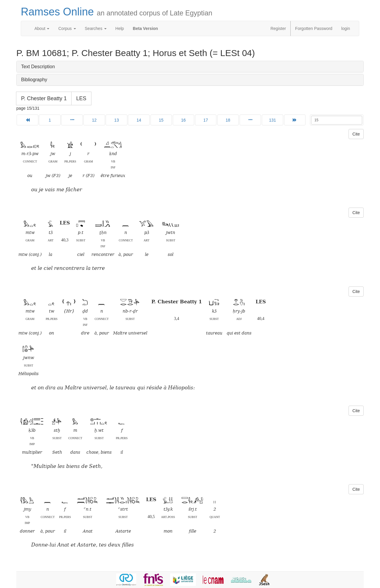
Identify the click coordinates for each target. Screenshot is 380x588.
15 (161, 120)
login (346, 28)
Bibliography (34, 80)
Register (278, 28)
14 (139, 120)
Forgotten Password (314, 28)
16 (183, 120)
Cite (356, 134)
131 (272, 120)
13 (117, 120)
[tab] (190, 67)
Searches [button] (96, 28)
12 (94, 120)
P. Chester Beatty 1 (44, 98)
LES (81, 98)
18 (228, 120)
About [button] (42, 28)
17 (206, 120)
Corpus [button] (67, 28)
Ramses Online (117, 12)
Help (120, 28)
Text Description (38, 67)
